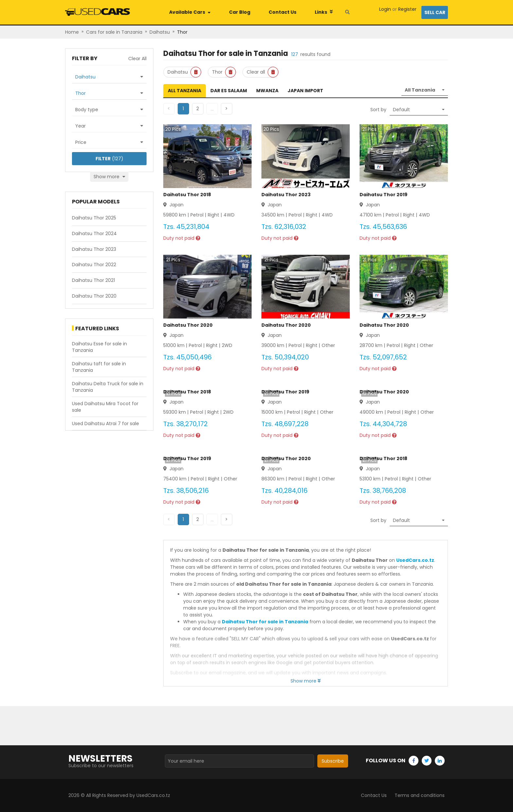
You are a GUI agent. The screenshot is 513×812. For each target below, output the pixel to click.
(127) (109, 159)
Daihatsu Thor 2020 (188, 325)
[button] (198, 109)
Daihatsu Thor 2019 (383, 195)
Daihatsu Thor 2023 (286, 195)
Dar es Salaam (229, 91)
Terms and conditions (420, 795)
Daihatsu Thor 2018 (187, 195)
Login (385, 9)
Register (407, 9)
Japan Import (305, 91)
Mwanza (267, 91)
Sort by (378, 110)
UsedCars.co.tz (415, 560)
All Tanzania (185, 91)
